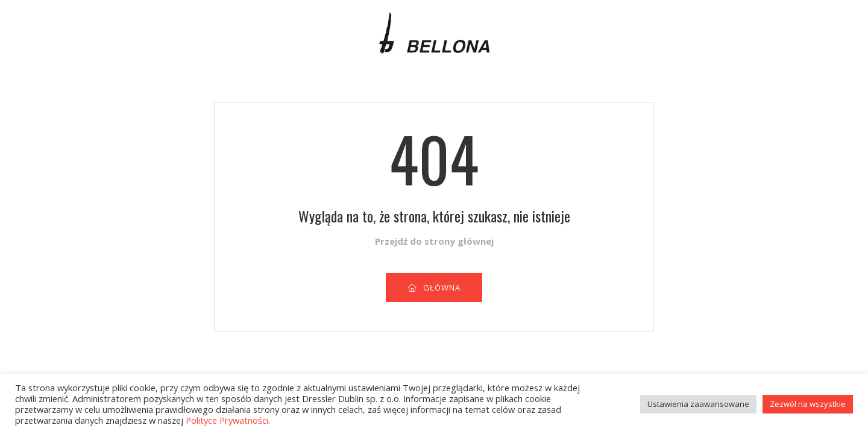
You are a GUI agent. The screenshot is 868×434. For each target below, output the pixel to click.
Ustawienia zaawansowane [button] (698, 404)
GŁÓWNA (434, 288)
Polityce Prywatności (227, 420)
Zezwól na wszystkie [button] (808, 404)
